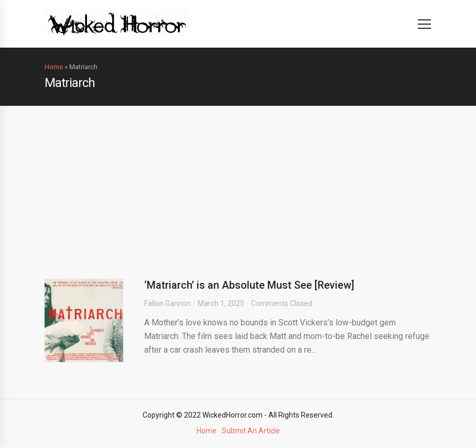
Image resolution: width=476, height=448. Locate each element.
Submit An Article (251, 431)
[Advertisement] (238, 184)
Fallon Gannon (167, 303)
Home (54, 67)
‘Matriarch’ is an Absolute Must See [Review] (249, 285)
